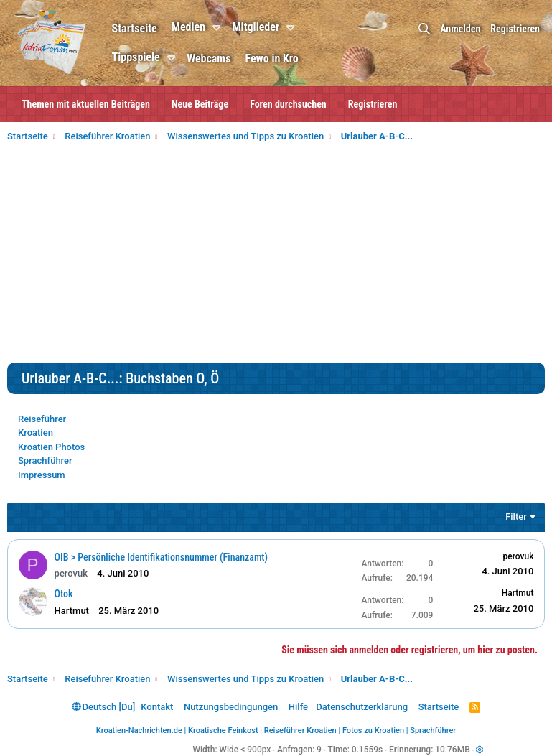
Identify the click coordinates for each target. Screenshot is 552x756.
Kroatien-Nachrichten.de (139, 731)
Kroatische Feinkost (223, 731)
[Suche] (424, 29)
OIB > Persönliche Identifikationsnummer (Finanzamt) (162, 557)
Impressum (42, 475)
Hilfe (298, 707)
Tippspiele (137, 57)
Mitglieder (257, 27)
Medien (189, 27)
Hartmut (517, 593)
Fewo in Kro (273, 59)
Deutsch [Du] (103, 707)
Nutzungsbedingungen (231, 707)
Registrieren (373, 104)
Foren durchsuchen (288, 104)
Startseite (135, 28)
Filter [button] (516, 517)
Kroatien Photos (51, 447)
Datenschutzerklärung (362, 707)
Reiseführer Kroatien (300, 731)
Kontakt (157, 707)
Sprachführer (45, 461)
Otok (64, 594)
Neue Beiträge (200, 104)
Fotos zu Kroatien (373, 731)
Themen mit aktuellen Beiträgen (86, 104)
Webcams (210, 59)
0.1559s (368, 750)
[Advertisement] (276, 255)
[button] (220, 28)
